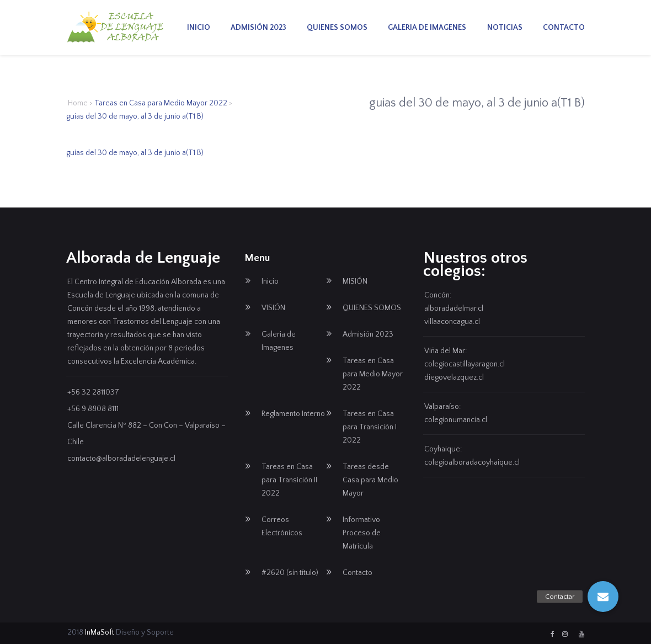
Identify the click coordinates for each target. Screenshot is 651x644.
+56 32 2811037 (93, 392)
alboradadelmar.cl (454, 308)
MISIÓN (355, 281)
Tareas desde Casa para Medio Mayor (370, 480)
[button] (603, 597)
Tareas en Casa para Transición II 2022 (289, 480)
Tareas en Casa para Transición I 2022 (370, 427)
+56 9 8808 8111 (93, 409)
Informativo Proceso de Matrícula (362, 533)
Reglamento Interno (293, 414)
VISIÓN (273, 308)
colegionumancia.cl (456, 420)
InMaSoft (100, 632)
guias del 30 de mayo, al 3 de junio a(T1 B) (135, 153)
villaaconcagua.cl (452, 322)
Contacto (564, 28)
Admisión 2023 (258, 28)
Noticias (505, 28)
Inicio (199, 28)
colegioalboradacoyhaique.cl (472, 462)
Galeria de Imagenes (427, 28)
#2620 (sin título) (290, 573)
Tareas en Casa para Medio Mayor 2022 (161, 103)
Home (78, 103)
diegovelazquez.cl (454, 377)
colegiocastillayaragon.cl (465, 364)
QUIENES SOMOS (337, 28)
